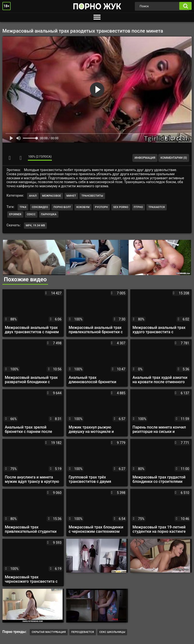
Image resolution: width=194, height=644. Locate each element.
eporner (15, 214)
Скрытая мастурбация (49, 632)
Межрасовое (51, 196)
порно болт (62, 207)
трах (23, 207)
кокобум (83, 207)
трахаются (157, 207)
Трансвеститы (92, 196)
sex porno (121, 207)
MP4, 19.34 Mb (35, 225)
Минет (71, 196)
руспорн (101, 207)
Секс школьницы (112, 632)
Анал (33, 196)
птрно (138, 207)
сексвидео (40, 207)
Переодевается (83, 632)
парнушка (49, 214)
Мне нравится (10, 158)
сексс (31, 214)
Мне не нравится (21, 158)
